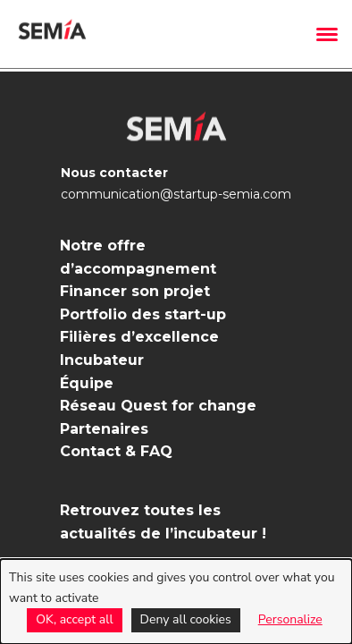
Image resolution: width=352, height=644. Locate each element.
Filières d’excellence (139, 337)
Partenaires (104, 429)
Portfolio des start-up (143, 314)
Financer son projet (135, 291)
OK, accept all (74, 619)
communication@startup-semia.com (176, 194)
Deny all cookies (186, 619)
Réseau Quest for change (158, 406)
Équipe (87, 383)
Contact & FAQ (116, 451)
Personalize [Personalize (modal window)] (290, 619)
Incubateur (102, 360)
